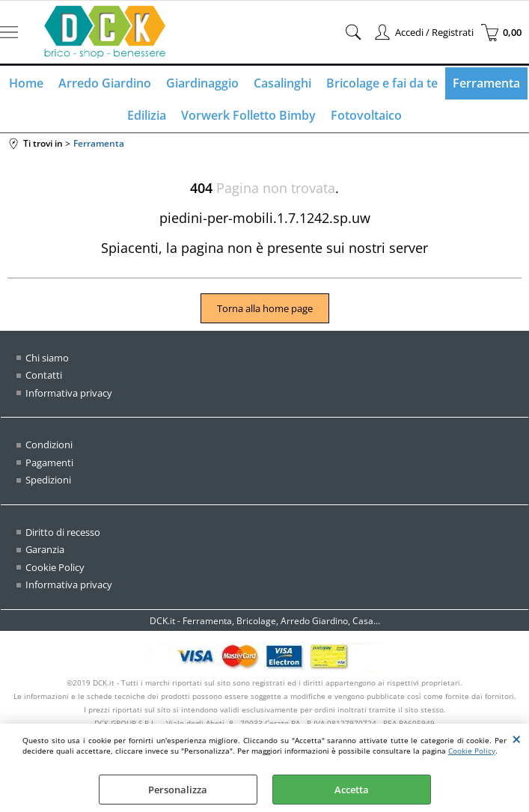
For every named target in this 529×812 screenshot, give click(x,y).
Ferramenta (486, 83)
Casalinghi (282, 83)
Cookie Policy (472, 751)
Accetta (352, 790)
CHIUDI (517, 739)
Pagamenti (49, 463)
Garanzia (45, 549)
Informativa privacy (69, 393)
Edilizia (147, 115)
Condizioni (49, 445)
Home (26, 83)
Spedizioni (48, 480)
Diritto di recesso (63, 532)
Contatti (44, 375)
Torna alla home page (265, 308)
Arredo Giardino (105, 83)
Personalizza (178, 790)
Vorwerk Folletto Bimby (248, 115)
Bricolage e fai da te (382, 83)
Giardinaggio (202, 83)
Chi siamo (47, 358)
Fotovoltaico (366, 115)
